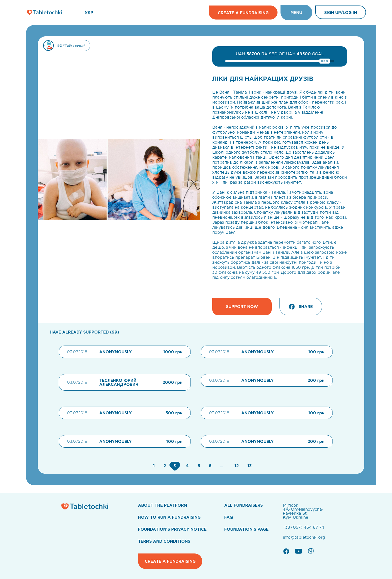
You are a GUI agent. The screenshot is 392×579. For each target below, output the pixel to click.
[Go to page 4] (187, 466)
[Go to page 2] (164, 466)
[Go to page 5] (198, 466)
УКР (89, 13)
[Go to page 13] (248, 466)
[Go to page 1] (153, 466)
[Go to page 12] (236, 466)
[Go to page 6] (209, 466)
